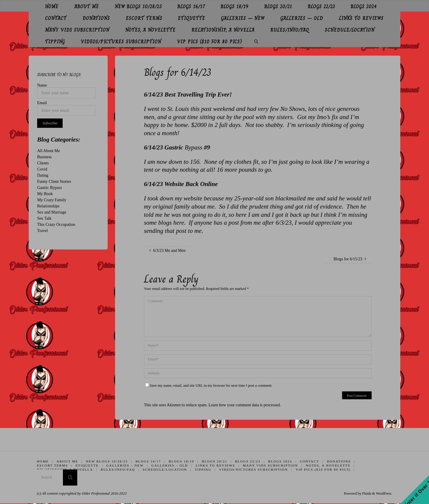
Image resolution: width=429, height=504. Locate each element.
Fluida (365, 494)
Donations (340, 461)
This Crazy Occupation (56, 225)
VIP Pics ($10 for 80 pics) (324, 469)
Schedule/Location (165, 469)
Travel (42, 231)
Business (44, 157)
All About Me (49, 151)
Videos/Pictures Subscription (254, 469)
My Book (45, 194)
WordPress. (384, 494)
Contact (310, 461)
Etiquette (87, 465)
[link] (256, 41)
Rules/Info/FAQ (118, 469)
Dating (43, 175)
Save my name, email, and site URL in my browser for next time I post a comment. (209, 386)
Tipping (203, 469)
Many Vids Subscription (271, 465)
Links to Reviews (216, 465)
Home (43, 461)
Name (42, 85)
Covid (42, 169)
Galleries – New (125, 465)
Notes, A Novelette (329, 465)
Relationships (48, 206)
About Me (68, 461)
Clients (43, 163)
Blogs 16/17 (149, 461)
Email (42, 103)
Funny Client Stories (54, 182)
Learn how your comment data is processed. (245, 405)
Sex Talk (44, 218)
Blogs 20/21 (215, 461)
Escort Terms (52, 465)
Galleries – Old (170, 465)
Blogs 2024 (281, 461)
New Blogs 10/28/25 (107, 461)
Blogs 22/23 (248, 461)
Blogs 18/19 (182, 461)
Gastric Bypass (49, 188)
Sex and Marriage (52, 212)
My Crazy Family (52, 200)
